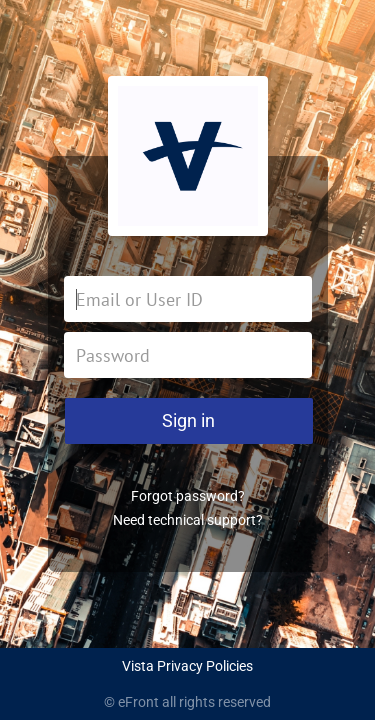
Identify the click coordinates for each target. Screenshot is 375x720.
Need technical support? (188, 520)
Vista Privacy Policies (187, 666)
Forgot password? (188, 496)
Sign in (188, 420)
